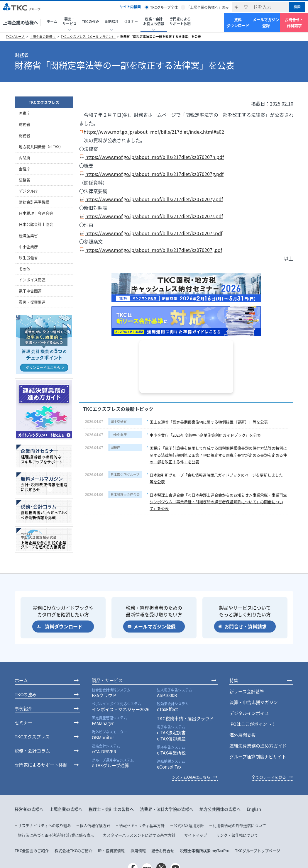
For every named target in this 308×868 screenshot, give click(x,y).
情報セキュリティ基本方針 (142, 825)
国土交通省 (119, 422)
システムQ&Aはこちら (191, 777)
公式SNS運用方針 (189, 825)
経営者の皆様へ (29, 809)
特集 (234, 680)
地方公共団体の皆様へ (220, 809)
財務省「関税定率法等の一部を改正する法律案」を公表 (161, 37)
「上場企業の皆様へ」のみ (208, 7)
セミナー (131, 21)
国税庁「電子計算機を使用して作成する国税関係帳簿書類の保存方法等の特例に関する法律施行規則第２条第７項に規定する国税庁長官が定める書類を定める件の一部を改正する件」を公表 (218, 455)
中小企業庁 (119, 435)
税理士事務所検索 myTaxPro (205, 851)
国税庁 (115, 448)
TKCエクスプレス (44, 102)
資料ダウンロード (238, 23)
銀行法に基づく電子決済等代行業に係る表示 (56, 835)
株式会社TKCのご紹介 (73, 851)
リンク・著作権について (237, 835)
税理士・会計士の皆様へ (111, 809)
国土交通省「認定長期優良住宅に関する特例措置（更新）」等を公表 (209, 422)
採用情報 (138, 851)
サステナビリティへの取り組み (44, 825)
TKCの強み (90, 21)
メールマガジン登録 (266, 23)
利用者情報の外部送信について (239, 825)
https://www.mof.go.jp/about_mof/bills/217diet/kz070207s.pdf (154, 216)
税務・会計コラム (32, 751)
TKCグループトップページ (258, 851)
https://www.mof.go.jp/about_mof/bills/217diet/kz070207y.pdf (154, 199)
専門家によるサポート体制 (180, 21)
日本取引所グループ (125, 475)
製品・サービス (107, 680)
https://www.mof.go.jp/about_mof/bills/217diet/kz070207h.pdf (155, 157)
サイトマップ (196, 835)
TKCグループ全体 (164, 7)
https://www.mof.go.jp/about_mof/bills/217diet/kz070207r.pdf (154, 233)
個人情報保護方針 (95, 825)
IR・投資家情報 (111, 851)
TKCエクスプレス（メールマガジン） (88, 37)
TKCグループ (15, 37)
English (254, 809)
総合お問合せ (163, 851)
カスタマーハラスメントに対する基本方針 (139, 835)
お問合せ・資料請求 (294, 23)
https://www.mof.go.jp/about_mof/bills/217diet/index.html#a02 (154, 132)
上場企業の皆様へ (21, 23)
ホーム (52, 21)
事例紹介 (23, 708)
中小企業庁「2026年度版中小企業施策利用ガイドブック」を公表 (205, 435)
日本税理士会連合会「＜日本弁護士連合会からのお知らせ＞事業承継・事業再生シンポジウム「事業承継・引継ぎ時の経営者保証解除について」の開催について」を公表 (218, 502)
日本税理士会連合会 (125, 495)
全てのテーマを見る (269, 777)
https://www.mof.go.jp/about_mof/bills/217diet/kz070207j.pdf (154, 250)
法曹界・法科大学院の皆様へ (167, 809)
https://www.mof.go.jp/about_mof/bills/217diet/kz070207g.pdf (154, 174)
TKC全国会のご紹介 (32, 851)
